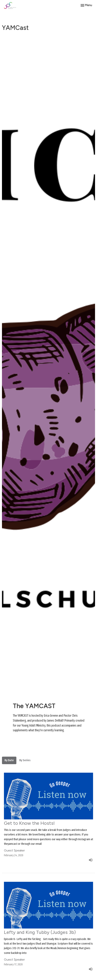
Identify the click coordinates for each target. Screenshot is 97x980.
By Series (25, 760)
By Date (9, 760)
